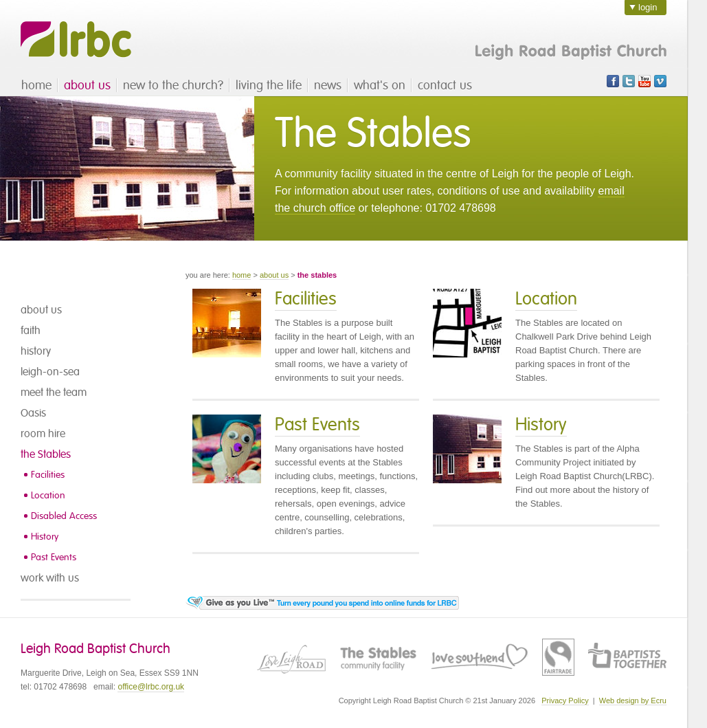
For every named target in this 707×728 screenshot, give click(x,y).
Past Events (54, 557)
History (45, 537)
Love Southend (480, 657)
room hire (43, 434)
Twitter (629, 81)
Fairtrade (558, 657)
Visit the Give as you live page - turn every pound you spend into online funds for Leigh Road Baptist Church (322, 603)
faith (31, 331)
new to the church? (173, 85)
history (36, 351)
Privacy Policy (565, 701)
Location (48, 495)
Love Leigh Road (291, 657)
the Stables (46, 454)
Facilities (48, 475)
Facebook (613, 81)
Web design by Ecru (633, 701)
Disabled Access (64, 516)
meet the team (54, 393)
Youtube (644, 81)
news (328, 85)
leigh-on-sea (50, 372)
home (36, 85)
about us (87, 85)
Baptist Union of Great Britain (627, 657)
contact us (445, 85)
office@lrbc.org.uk (151, 687)
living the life (269, 85)
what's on (380, 85)
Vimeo (660, 81)
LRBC (76, 40)
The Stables (378, 657)
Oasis (33, 413)
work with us (50, 578)
